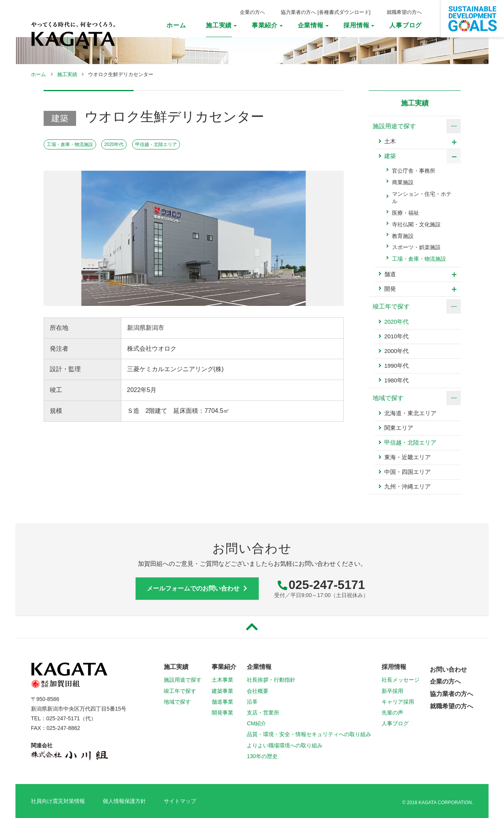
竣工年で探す (180, 691)
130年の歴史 (262, 757)
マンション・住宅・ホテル (422, 198)
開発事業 (222, 713)
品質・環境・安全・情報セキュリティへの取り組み (309, 735)
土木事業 (222, 681)
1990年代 (396, 366)
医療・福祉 (406, 213)
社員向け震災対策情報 (58, 801)
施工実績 (219, 25)
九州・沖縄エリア (407, 487)
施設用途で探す (183, 681)
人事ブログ (406, 25)
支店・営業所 (263, 713)
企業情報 (311, 25)
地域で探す (177, 702)
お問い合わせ (448, 670)
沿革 (252, 702)
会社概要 (258, 691)
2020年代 (114, 145)
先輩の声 (392, 713)
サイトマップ (180, 801)
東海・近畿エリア (407, 458)
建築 (390, 157)
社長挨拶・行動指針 (271, 681)
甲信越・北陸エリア (156, 145)
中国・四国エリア (407, 473)
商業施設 (403, 183)
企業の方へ (252, 12)
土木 (390, 142)
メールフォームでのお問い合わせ (197, 589)
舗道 (390, 274)
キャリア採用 (398, 702)
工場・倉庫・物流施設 (70, 145)
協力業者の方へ (298, 12)
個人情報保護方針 (124, 801)
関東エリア (399, 429)
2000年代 (396, 352)
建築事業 (222, 691)
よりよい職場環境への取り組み (285, 746)
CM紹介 (256, 724)
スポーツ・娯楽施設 (416, 248)
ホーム (176, 25)
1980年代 (396, 381)
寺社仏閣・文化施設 (416, 225)
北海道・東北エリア (410, 414)
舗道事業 (222, 702)
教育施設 (403, 236)
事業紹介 (265, 25)
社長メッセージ (400, 681)
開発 (390, 289)
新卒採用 (392, 691)
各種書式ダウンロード (344, 12)
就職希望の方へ (404, 12)
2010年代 (396, 337)
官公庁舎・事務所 (414, 171)
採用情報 (356, 25)
